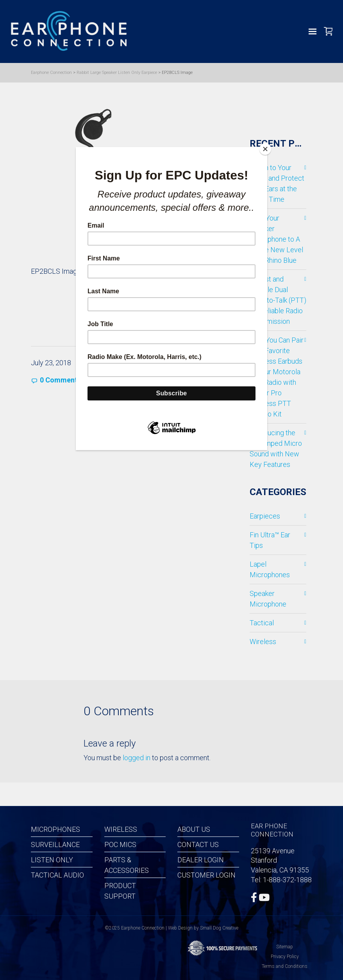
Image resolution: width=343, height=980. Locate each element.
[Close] (265, 149)
